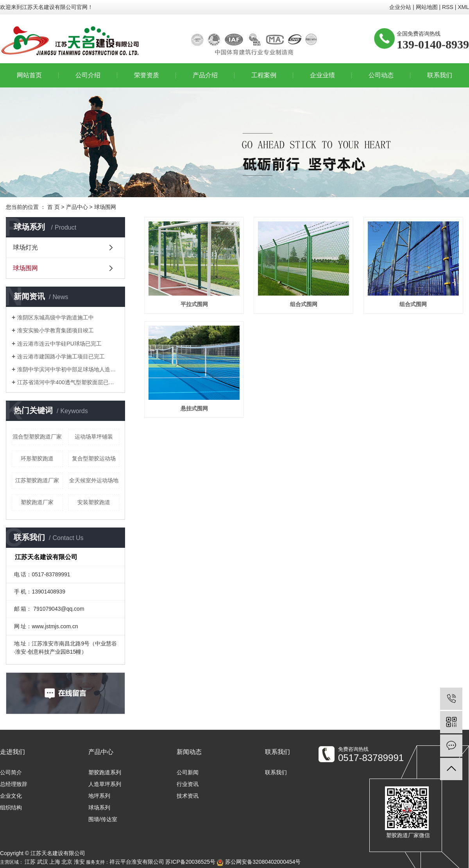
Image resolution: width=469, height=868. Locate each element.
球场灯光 (25, 247)
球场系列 (99, 807)
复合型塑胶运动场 (94, 458)
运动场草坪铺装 (94, 437)
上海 (55, 862)
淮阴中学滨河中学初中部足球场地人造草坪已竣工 (68, 369)
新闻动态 (189, 752)
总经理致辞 (14, 784)
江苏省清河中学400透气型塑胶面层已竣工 (68, 382)
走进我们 (13, 752)
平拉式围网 (194, 304)
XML (463, 7)
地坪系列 (99, 796)
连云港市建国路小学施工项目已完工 (61, 356)
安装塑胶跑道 (94, 502)
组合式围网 (304, 304)
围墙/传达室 (103, 819)
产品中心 (77, 207)
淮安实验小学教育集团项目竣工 (55, 330)
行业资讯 (188, 784)
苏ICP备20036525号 (190, 862)
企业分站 (400, 7)
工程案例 (264, 75)
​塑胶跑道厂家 (37, 502)
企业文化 (11, 796)
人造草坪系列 (105, 784)
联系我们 (440, 75)
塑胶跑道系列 (105, 772)
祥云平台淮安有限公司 (137, 862)
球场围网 (105, 207)
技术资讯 (188, 796)
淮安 (79, 862)
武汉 (43, 862)
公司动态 (381, 75)
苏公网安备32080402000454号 (259, 862)
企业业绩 (322, 75)
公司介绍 (88, 75)
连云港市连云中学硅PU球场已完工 (59, 344)
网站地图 (427, 7)
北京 (67, 862)
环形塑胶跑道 (37, 458)
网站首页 (29, 75)
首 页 (54, 207)
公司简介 (11, 772)
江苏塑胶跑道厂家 (37, 480)
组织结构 (11, 807)
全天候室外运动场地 (94, 480)
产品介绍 (205, 75)
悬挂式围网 (194, 408)
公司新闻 (188, 772)
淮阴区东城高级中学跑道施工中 (55, 317)
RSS (448, 7)
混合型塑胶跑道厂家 (37, 437)
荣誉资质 (147, 75)
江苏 (30, 862)
